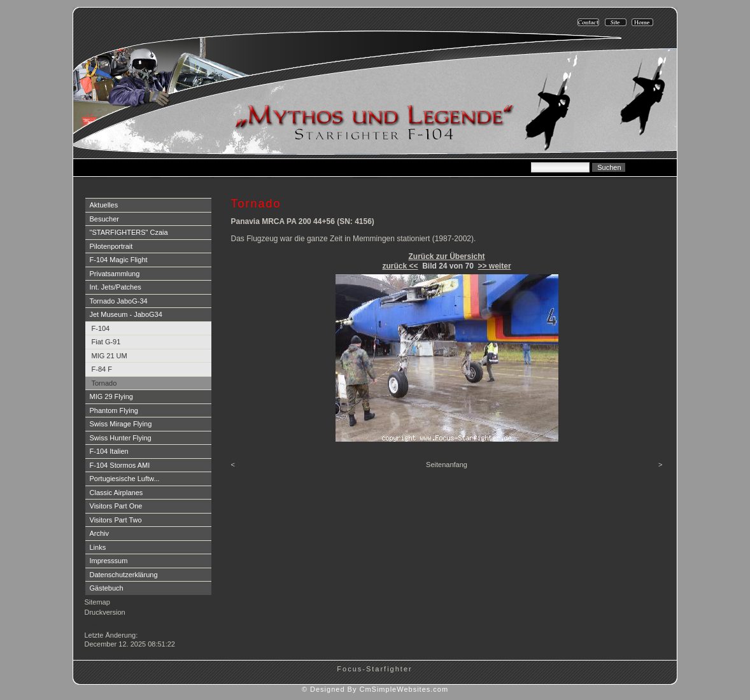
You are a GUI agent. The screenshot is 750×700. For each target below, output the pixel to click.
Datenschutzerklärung (124, 575)
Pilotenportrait (111, 246)
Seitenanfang (447, 465)
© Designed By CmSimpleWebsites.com (375, 689)
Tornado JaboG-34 (119, 301)
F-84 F (102, 369)
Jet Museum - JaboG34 (126, 314)
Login (95, 624)
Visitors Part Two (116, 520)
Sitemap (97, 602)
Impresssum (109, 561)
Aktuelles (104, 205)
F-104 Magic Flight (119, 260)
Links (98, 547)
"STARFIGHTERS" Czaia (129, 232)
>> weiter (495, 266)
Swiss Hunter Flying (121, 438)
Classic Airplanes (117, 493)
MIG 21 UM (110, 356)
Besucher (104, 219)
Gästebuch (107, 588)
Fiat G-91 (106, 342)
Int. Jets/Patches (116, 287)
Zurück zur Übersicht (446, 256)
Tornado (104, 383)
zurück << (400, 266)
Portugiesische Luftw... (125, 479)
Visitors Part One (116, 506)
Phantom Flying (114, 410)
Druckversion (105, 612)
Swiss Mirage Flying (121, 424)
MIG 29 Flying (111, 396)
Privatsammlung (115, 274)
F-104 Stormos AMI (120, 465)
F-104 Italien (109, 451)
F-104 (101, 328)
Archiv (100, 533)
